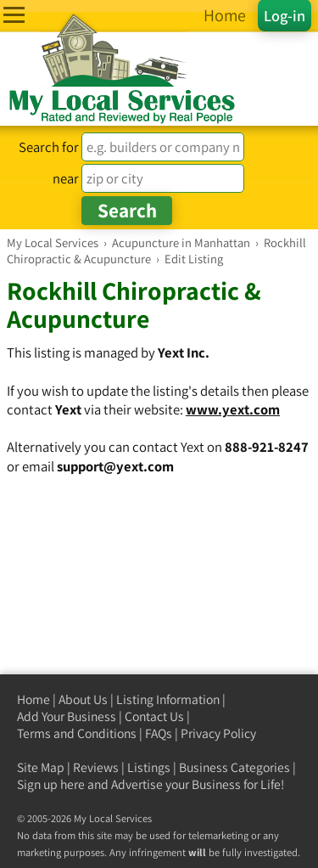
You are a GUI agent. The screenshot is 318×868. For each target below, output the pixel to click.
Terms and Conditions (77, 733)
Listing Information (168, 699)
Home (33, 699)
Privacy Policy (218, 733)
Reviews (96, 767)
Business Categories (234, 767)
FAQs (159, 733)
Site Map (41, 767)
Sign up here (51, 784)
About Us (83, 699)
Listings (149, 767)
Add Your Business (67, 716)
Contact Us (154, 716)
